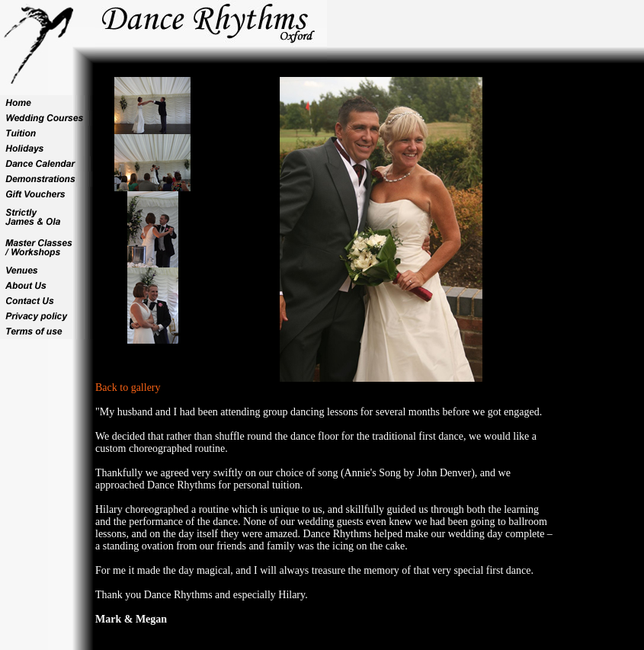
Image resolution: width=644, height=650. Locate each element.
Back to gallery (128, 387)
